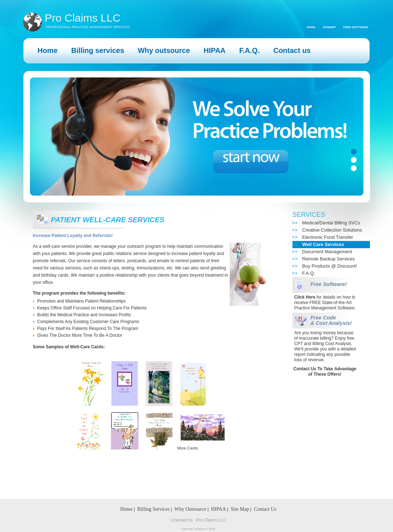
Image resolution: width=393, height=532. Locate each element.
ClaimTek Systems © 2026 (198, 529)
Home (311, 27)
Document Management (327, 252)
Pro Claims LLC (83, 18)
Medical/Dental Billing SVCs (331, 223)
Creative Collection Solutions (332, 230)
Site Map (240, 509)
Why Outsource (190, 509)
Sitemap (330, 27)
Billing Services (154, 509)
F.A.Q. (309, 273)
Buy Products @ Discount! (330, 266)
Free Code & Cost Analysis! (331, 320)
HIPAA (218, 509)
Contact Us (265, 509)
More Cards (188, 448)
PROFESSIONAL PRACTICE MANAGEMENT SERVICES (88, 27)
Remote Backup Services (328, 259)
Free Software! (329, 284)
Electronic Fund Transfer (328, 237)
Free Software (356, 27)
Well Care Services (323, 244)
